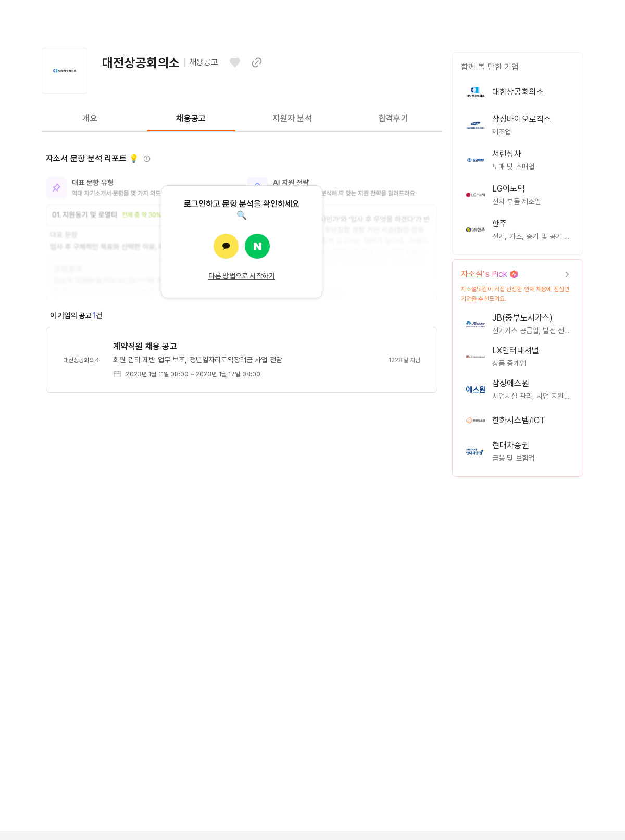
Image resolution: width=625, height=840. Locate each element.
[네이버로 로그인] (257, 246)
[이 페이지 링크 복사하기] (257, 62)
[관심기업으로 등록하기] (235, 62)
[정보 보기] (147, 159)
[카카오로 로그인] (226, 246)
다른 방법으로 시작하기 (242, 276)
